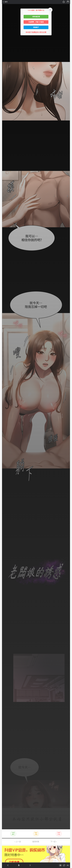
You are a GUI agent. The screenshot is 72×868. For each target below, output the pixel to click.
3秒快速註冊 (36, 17)
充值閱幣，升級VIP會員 (36, 22)
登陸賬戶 (36, 27)
